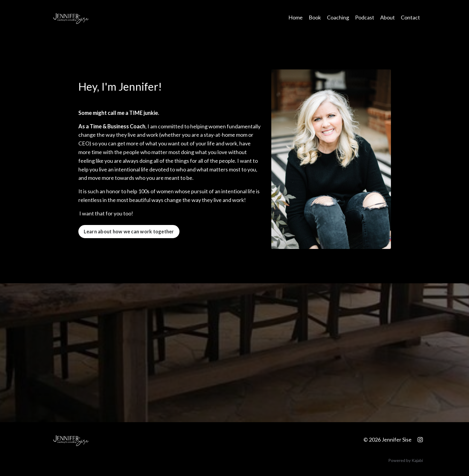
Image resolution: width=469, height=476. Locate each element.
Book (315, 17)
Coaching (338, 17)
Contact (410, 17)
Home (296, 17)
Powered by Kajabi (406, 460)
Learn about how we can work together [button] (129, 231)
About (387, 17)
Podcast (365, 17)
